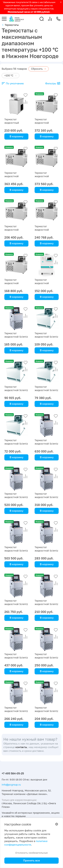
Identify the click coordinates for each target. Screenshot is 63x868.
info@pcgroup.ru (11, 785)
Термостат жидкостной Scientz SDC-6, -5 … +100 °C (16, 337)
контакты (21, 747)
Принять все (32, 860)
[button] (42, 19)
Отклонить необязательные (32, 853)
